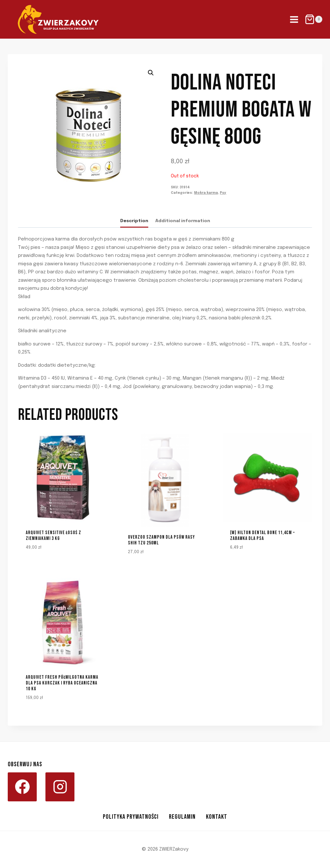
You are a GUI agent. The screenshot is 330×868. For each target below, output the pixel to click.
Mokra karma (206, 193)
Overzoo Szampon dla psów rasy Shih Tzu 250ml (161, 540)
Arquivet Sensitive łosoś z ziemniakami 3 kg (53, 536)
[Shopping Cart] (313, 19)
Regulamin (182, 817)
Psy (223, 193)
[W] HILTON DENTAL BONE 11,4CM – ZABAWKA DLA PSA (262, 536)
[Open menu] (294, 19)
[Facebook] (22, 787)
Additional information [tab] (183, 221)
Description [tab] (134, 221)
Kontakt (217, 817)
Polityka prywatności (131, 817)
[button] (151, 73)
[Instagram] (60, 787)
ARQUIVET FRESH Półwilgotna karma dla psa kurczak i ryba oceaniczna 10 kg (62, 683)
